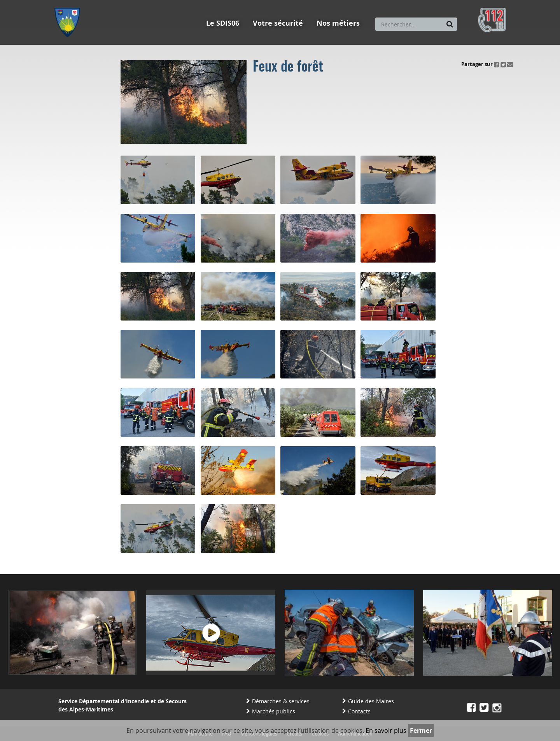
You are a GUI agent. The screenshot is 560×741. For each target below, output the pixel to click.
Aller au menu (70, 4)
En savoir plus (386, 730)
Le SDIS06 (223, 23)
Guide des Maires (371, 701)
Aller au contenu (111, 4)
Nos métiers (338, 23)
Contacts (359, 711)
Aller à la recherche (159, 4)
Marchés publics (274, 711)
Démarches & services (281, 701)
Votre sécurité (278, 23)
